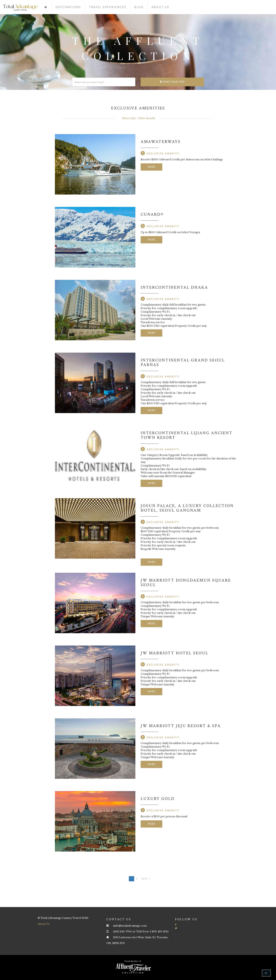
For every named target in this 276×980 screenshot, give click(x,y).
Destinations (68, 7)
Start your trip (172, 82)
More (151, 167)
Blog (139, 7)
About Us (160, 7)
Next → (146, 879)
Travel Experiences (108, 7)
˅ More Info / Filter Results (138, 118)
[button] (266, 973)
